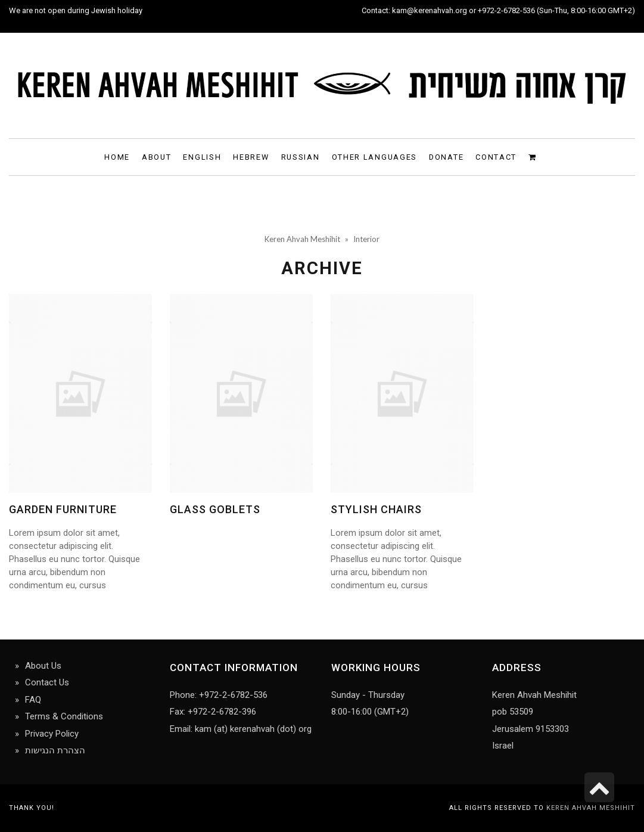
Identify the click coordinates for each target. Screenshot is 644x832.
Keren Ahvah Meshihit (591, 808)
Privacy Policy (52, 734)
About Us (43, 666)
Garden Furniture (63, 509)
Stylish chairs (376, 509)
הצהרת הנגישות (55, 750)
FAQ (33, 700)
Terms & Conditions (64, 716)
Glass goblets (215, 509)
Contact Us (47, 682)
